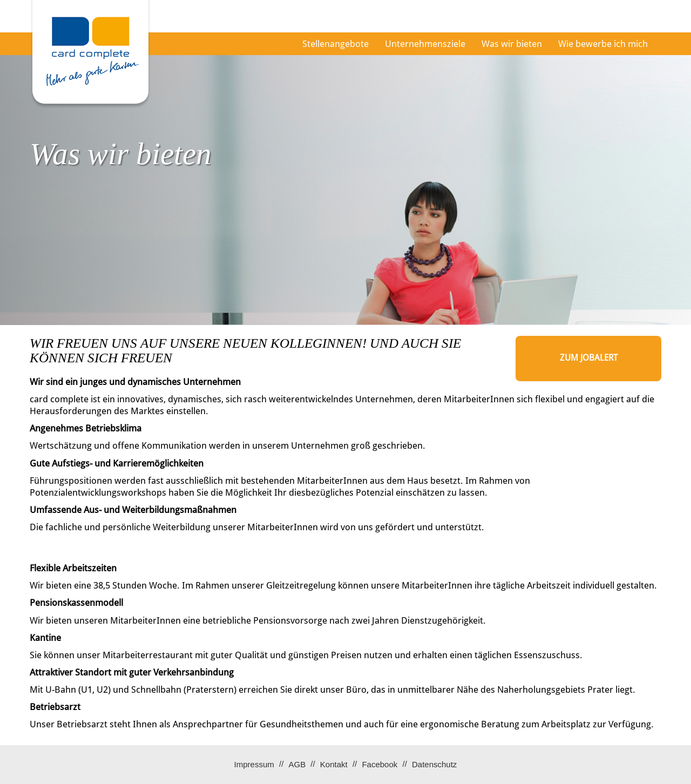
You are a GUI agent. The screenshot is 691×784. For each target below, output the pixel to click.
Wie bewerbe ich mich (603, 44)
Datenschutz (434, 764)
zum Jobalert (589, 358)
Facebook (380, 764)
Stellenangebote (336, 44)
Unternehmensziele (425, 44)
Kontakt (334, 764)
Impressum (254, 764)
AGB (297, 764)
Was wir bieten (512, 44)
